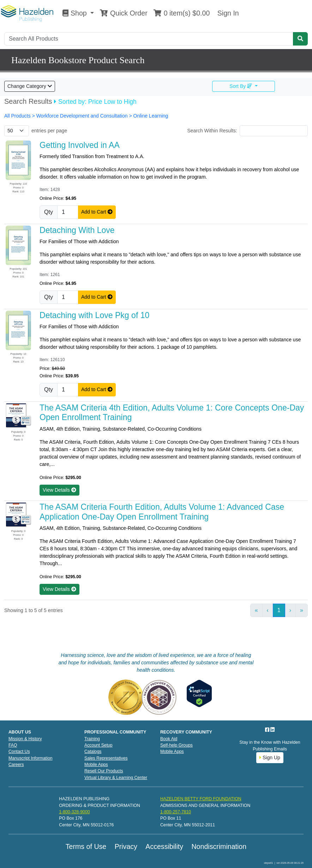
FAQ (13, 745)
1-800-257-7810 (176, 812)
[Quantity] (68, 212)
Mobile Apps (96, 765)
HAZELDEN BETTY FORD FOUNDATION (201, 799)
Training (92, 739)
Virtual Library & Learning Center (116, 778)
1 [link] (279, 610)
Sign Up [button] (270, 758)
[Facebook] (268, 730)
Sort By (241, 86)
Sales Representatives (106, 758)
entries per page (49, 131)
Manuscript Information (31, 758)
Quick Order (124, 13)
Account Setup (98, 745)
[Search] (149, 39)
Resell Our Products (104, 771)
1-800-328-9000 (74, 812)
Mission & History (25, 739)
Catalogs (93, 752)
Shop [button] (76, 13)
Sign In (227, 13)
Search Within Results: (212, 131)
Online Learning (151, 116)
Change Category (30, 86)
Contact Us (19, 752)
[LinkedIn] (272, 730)
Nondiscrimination (219, 846)
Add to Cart (97, 212)
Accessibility (164, 846)
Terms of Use (86, 846)
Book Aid (169, 739)
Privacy (126, 846)
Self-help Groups (176, 745)
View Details (59, 490)
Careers (16, 765)
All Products (18, 116)
